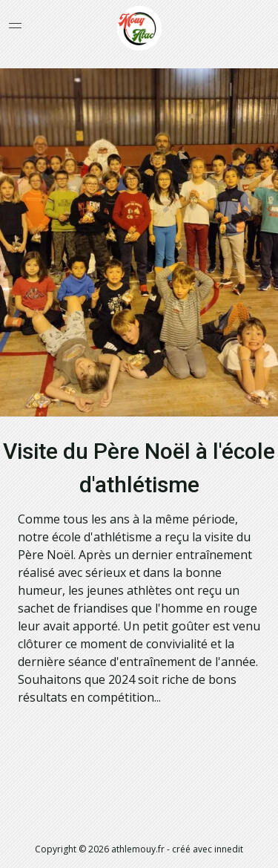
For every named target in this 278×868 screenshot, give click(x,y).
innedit (229, 849)
